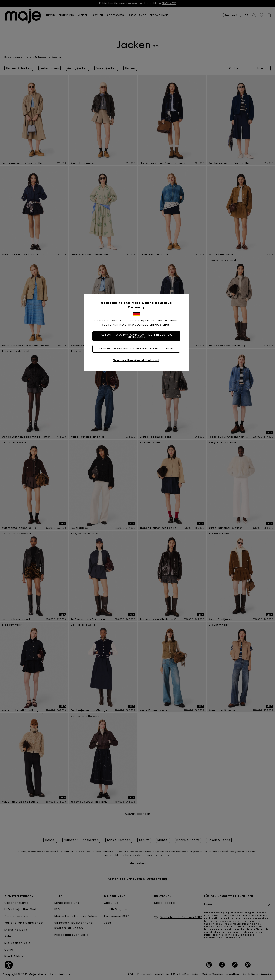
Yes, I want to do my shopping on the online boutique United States (138, 336)
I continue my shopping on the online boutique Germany (137, 349)
